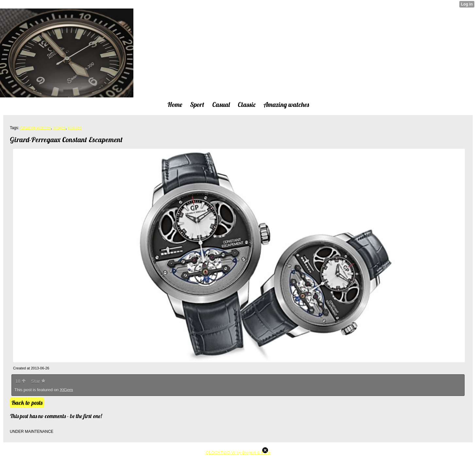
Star (38, 381)
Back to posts (27, 403)
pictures (75, 128)
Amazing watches (35, 128)
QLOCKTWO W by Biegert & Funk (238, 453)
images (59, 128)
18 (21, 381)
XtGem (66, 390)
